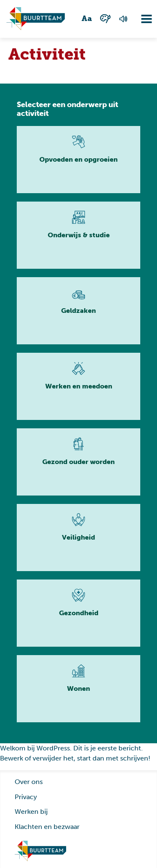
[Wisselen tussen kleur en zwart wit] (105, 19)
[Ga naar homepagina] (36, 19)
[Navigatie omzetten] (140, 19)
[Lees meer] (78, 160)
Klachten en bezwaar (47, 827)
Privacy (26, 797)
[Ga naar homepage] (41, 851)
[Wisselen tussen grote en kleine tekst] (87, 19)
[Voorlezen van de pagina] (123, 19)
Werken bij (31, 812)
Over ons (29, 782)
